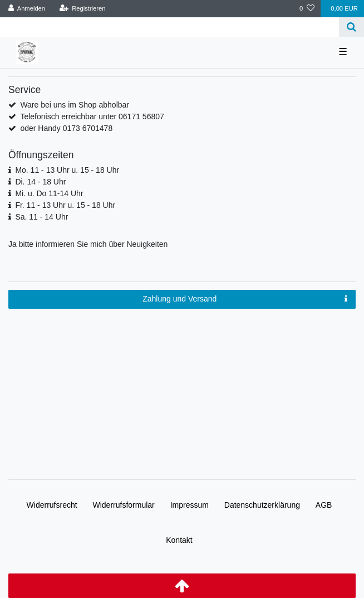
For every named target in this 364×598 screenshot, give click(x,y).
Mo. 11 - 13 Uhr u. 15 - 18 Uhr (67, 170)
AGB (324, 505)
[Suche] (351, 27)
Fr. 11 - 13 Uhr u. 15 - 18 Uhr (65, 205)
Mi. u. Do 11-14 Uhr (49, 193)
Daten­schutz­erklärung (262, 505)
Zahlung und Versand (245, 299)
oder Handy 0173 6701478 (66, 128)
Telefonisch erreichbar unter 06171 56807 (92, 116)
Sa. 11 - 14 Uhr (41, 217)
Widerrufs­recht (52, 505)
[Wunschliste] (307, 9)
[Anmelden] (27, 9)
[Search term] (169, 27)
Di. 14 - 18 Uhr (40, 182)
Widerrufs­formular (124, 505)
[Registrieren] (82, 9)
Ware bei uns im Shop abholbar (75, 105)
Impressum (190, 505)
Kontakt (179, 540)
